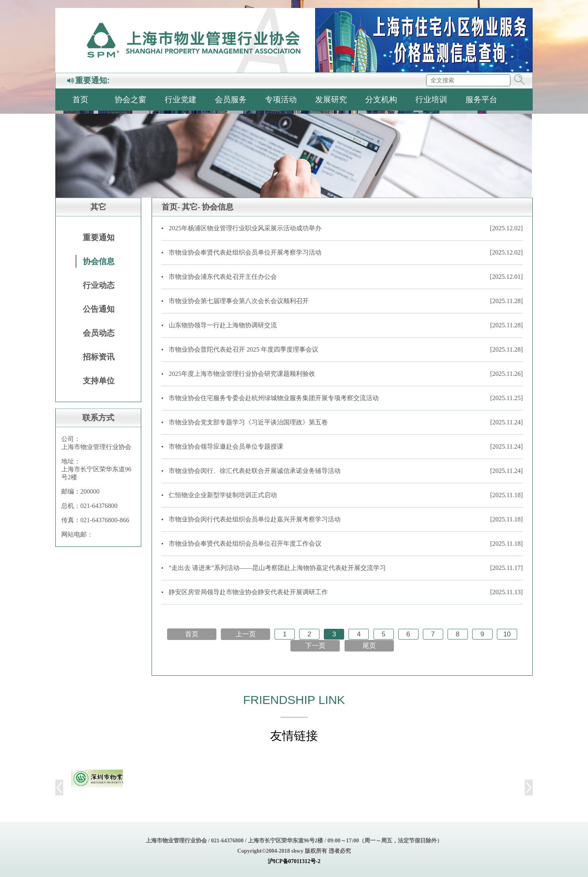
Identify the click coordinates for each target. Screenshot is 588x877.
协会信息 (99, 261)
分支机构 (381, 99)
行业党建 (181, 99)
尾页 (369, 646)
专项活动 (281, 99)
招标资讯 (99, 357)
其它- (191, 207)
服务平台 (481, 99)
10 (507, 634)
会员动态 (99, 333)
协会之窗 (130, 99)
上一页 (246, 634)
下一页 (315, 646)
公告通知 (99, 309)
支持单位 (99, 381)
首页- (171, 207)
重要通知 (99, 237)
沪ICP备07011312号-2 (294, 861)
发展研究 (331, 99)
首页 (80, 99)
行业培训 (431, 99)
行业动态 (99, 285)
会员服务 (231, 99)
